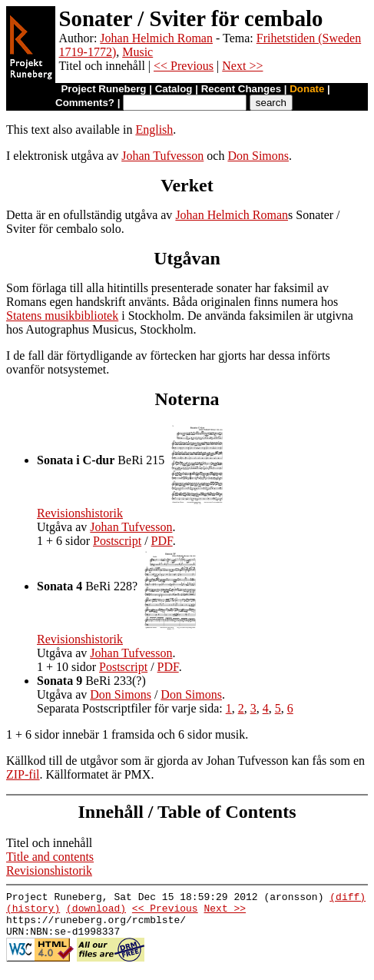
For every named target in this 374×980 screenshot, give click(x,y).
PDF (162, 541)
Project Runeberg (103, 89)
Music (137, 52)
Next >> (242, 66)
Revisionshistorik (80, 513)
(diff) (348, 899)
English (154, 130)
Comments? (85, 103)
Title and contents (50, 857)
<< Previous (184, 66)
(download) (96, 912)
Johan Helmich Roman (156, 38)
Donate (307, 89)
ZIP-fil (23, 774)
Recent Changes (241, 89)
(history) (33, 912)
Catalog (174, 89)
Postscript (117, 541)
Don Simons (258, 156)
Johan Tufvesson (162, 156)
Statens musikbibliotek (62, 316)
